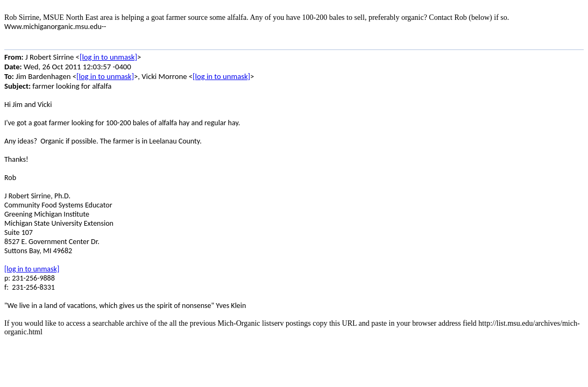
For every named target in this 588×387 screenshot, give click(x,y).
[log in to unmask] (108, 57)
